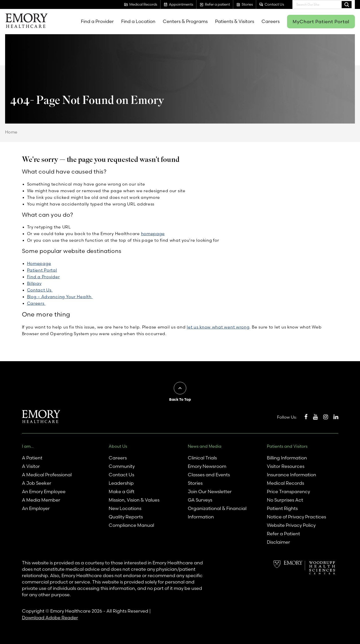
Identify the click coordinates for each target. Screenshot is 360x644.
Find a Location (138, 21)
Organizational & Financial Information (217, 513)
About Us (118, 446)
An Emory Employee (44, 491)
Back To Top (180, 399)
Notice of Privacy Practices (296, 517)
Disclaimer (278, 542)
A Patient (32, 458)
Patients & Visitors (235, 21)
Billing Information (287, 458)
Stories (195, 483)
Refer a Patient (283, 534)
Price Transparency (288, 491)
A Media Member (41, 500)
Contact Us (40, 290)
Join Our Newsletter (210, 491)
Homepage (39, 263)
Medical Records (285, 483)
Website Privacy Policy (291, 525)
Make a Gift (122, 491)
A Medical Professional (47, 475)
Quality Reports (126, 517)
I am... (28, 446)
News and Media (205, 446)
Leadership (121, 483)
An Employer (36, 508)
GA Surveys (200, 500)
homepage (153, 234)
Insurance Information (291, 475)
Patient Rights (282, 508)
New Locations (125, 508)
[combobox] (324, 4)
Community (122, 466)
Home (11, 132)
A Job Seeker (37, 483)
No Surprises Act (285, 500)
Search (347, 4)
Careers (271, 21)
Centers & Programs (185, 21)
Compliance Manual (131, 525)
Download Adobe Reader (50, 618)
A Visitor (31, 466)
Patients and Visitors (287, 446)
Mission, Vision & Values (134, 500)
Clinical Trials (202, 458)
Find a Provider (97, 21)
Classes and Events (209, 475)
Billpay (34, 283)
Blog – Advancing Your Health (60, 297)
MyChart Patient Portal (321, 22)
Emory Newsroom (207, 466)
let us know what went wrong (218, 327)
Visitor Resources (286, 466)
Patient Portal (42, 270)
